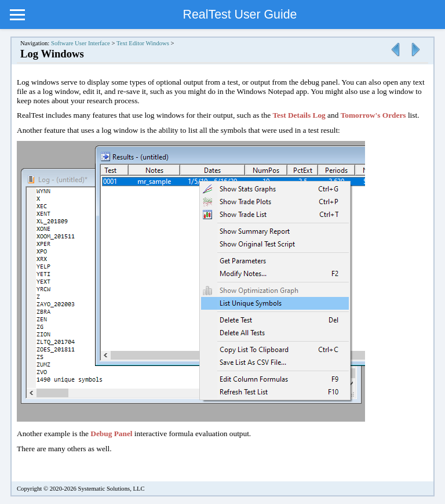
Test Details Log (299, 115)
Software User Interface (81, 43)
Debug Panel (111, 434)
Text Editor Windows (143, 43)
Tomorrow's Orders (373, 115)
